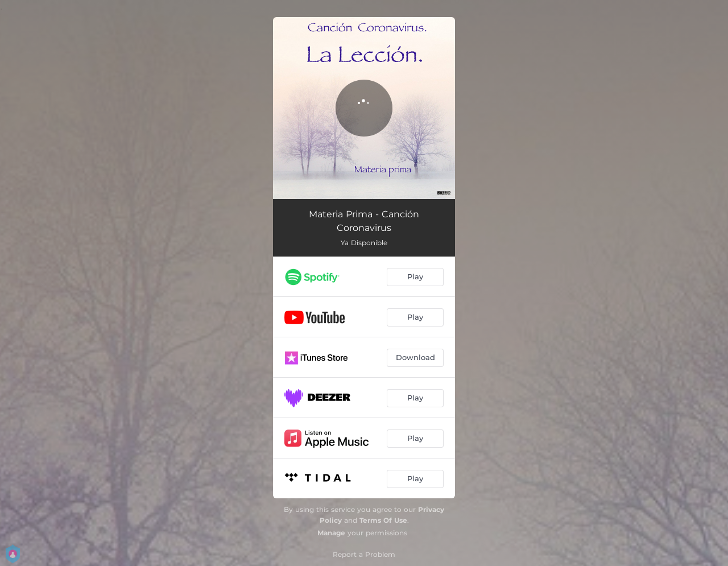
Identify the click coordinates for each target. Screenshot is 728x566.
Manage (331, 533)
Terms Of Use (383, 520)
